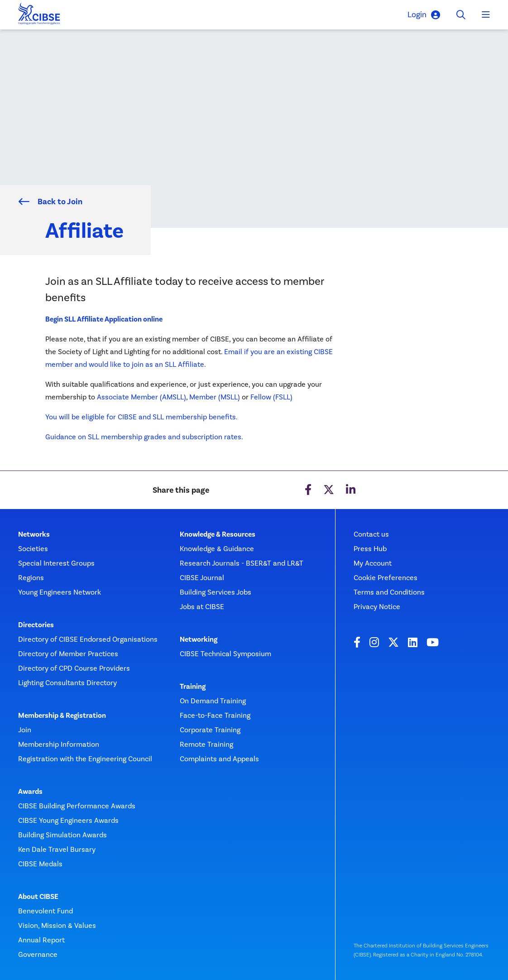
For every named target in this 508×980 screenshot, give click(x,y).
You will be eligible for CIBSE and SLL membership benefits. (142, 417)
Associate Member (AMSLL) (141, 397)
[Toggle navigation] (486, 15)
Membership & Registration (62, 716)
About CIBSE (38, 897)
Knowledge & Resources (218, 534)
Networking (199, 639)
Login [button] (424, 15)
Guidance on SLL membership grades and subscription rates (143, 437)
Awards (30, 792)
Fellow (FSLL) (271, 397)
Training (193, 687)
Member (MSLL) (215, 397)
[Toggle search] (461, 15)
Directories (36, 625)
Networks (34, 534)
